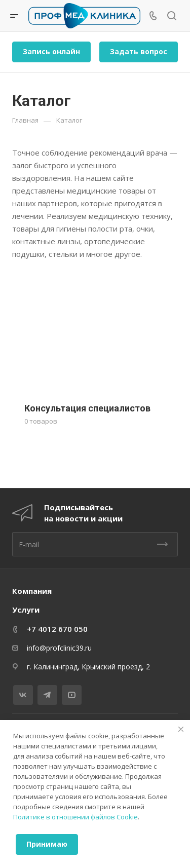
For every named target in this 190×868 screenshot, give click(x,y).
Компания (32, 591)
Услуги (26, 610)
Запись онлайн (51, 51)
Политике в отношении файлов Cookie (75, 817)
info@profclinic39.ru (59, 648)
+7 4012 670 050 (57, 629)
